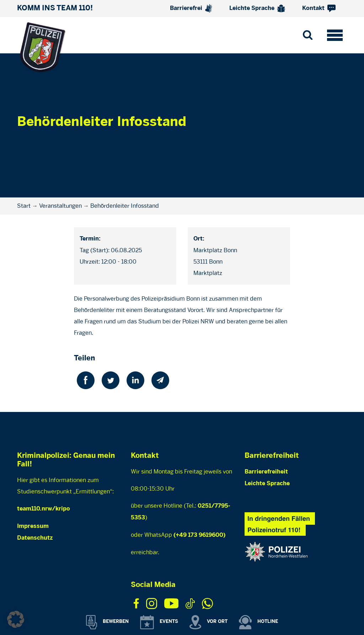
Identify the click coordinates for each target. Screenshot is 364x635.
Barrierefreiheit (266, 472)
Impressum (33, 526)
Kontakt (319, 8)
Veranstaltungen (60, 206)
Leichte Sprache (257, 9)
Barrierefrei (191, 8)
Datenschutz (35, 538)
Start (24, 206)
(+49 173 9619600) (199, 535)
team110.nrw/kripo (44, 509)
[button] (16, 619)
